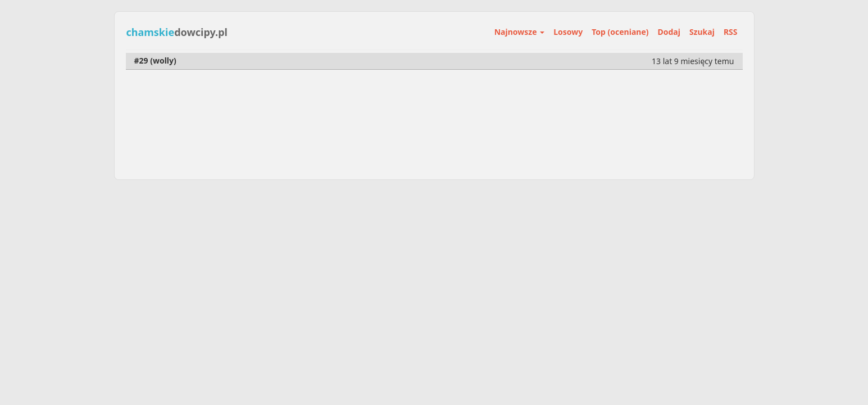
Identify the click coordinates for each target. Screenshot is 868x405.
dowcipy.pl (177, 32)
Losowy (568, 32)
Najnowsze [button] (519, 32)
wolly (163, 60)
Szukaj (702, 32)
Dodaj (669, 32)
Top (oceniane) (620, 32)
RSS (731, 32)
